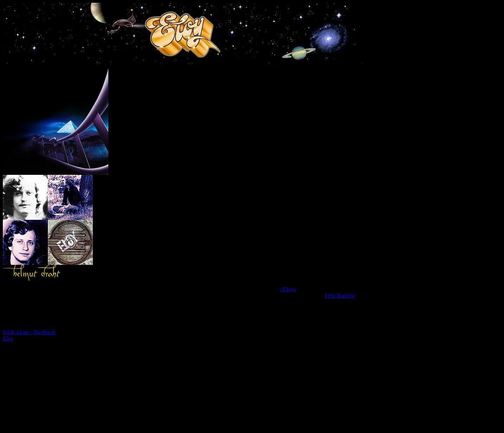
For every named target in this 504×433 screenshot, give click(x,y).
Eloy (8, 339)
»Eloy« (288, 289)
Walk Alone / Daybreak (29, 332)
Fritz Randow (340, 296)
